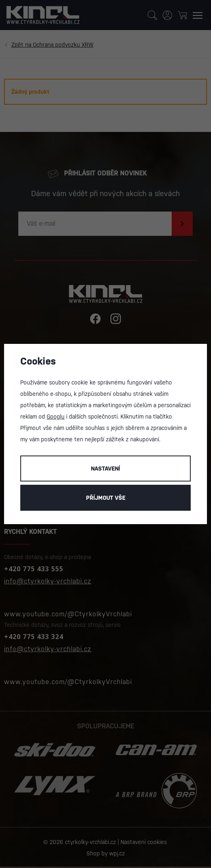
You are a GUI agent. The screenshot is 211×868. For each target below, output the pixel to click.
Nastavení (105, 469)
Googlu (56, 417)
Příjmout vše (106, 498)
